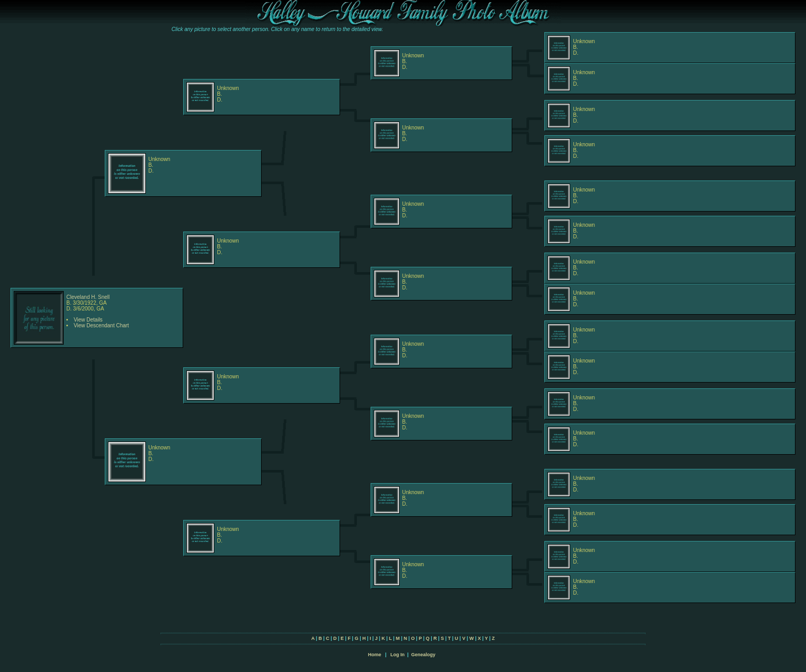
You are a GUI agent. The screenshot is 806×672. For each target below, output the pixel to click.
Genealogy (423, 655)
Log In (397, 655)
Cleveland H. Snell (88, 297)
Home (375, 655)
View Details (88, 320)
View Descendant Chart (101, 325)
